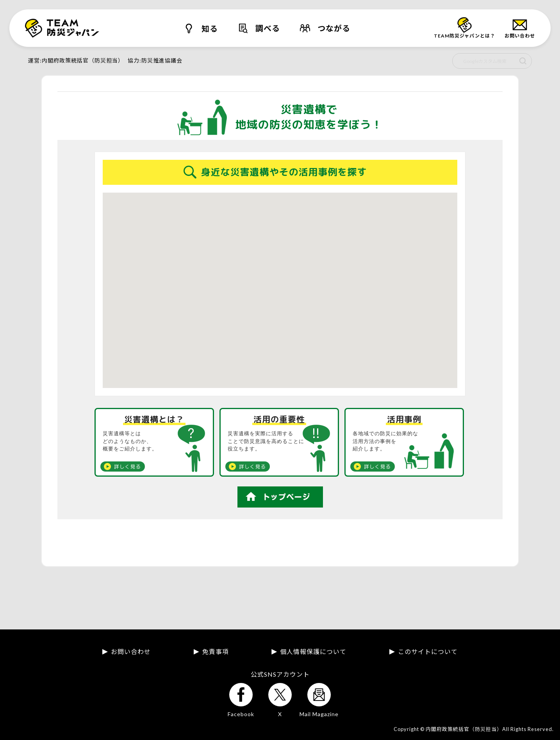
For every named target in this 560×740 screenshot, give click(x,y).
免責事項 (216, 652)
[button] (313, 280)
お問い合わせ (131, 652)
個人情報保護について (313, 652)
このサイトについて (428, 652)
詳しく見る (128, 467)
